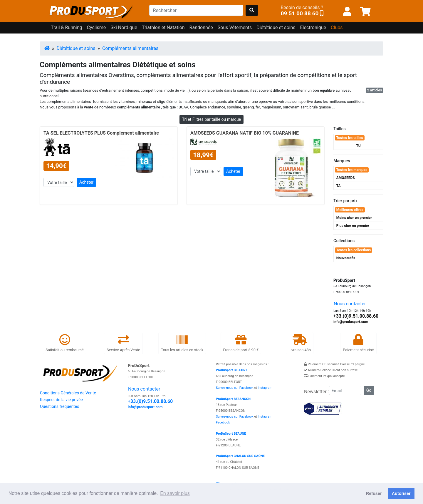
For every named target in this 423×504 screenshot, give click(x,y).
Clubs (337, 27)
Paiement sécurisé (358, 343)
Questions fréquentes (59, 406)
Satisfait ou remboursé (64, 343)
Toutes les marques (352, 170)
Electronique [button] (313, 27)
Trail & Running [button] (67, 27)
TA (339, 186)
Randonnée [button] (201, 27)
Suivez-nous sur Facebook (235, 388)
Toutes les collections (354, 250)
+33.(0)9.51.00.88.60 (356, 316)
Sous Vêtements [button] (235, 27)
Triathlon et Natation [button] (163, 27)
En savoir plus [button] (175, 493)
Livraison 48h (300, 343)
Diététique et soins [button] (276, 27)
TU (358, 146)
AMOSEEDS (346, 178)
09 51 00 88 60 (299, 13)
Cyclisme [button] (96, 27)
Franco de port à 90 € (241, 343)
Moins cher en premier (354, 218)
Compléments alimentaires (130, 48)
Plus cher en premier (353, 226)
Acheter (86, 182)
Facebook (223, 422)
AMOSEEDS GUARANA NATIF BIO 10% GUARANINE (245, 133)
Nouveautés (346, 258)
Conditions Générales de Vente (68, 393)
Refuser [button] (374, 493)
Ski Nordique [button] (124, 27)
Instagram (265, 388)
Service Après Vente (123, 343)
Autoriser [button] (401, 493)
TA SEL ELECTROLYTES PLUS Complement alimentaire (101, 133)
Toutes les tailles (350, 138)
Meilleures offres (350, 210)
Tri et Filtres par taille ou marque (212, 119)
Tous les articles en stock (182, 343)
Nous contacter (350, 304)
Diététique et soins (76, 48)
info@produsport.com (351, 322)
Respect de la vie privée (61, 400)
